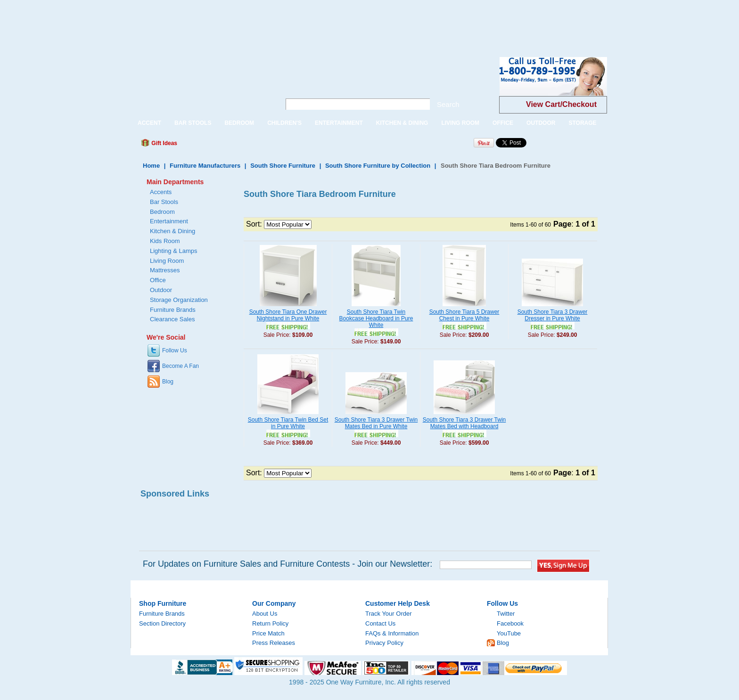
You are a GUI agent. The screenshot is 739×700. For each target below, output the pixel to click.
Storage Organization (179, 300)
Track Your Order (389, 614)
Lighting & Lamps (173, 251)
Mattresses (165, 270)
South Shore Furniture (283, 166)
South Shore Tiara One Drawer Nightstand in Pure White (288, 315)
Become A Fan (181, 366)
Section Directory (162, 623)
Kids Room (165, 241)
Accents (161, 192)
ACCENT (149, 123)
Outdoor (161, 290)
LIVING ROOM (460, 123)
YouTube (509, 633)
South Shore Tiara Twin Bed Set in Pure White (288, 423)
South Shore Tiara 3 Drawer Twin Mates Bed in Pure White (376, 423)
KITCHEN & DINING (402, 123)
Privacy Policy (384, 643)
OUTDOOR (541, 123)
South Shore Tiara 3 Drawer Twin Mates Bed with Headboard (464, 423)
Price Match (268, 633)
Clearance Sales (172, 319)
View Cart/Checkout (561, 104)
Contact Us (380, 623)
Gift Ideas (164, 143)
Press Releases (274, 643)
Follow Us (175, 350)
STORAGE (582, 123)
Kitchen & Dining (172, 231)
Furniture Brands (173, 310)
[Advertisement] (172, 21)
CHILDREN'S (284, 123)
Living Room (167, 261)
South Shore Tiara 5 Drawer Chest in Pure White (464, 315)
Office (158, 280)
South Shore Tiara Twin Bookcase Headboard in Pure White (376, 318)
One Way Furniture (201, 84)
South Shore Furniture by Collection (378, 166)
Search (448, 104)
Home (151, 166)
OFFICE (503, 123)
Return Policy (270, 623)
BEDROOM (239, 123)
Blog (168, 382)
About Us (265, 614)
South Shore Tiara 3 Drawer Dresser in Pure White (553, 315)
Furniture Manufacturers (205, 166)
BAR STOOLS (193, 123)
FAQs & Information (392, 633)
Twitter (506, 614)
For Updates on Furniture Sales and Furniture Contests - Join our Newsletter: (287, 564)
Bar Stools (164, 202)
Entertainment (169, 221)
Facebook (510, 623)
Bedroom (162, 212)
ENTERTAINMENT (339, 123)
